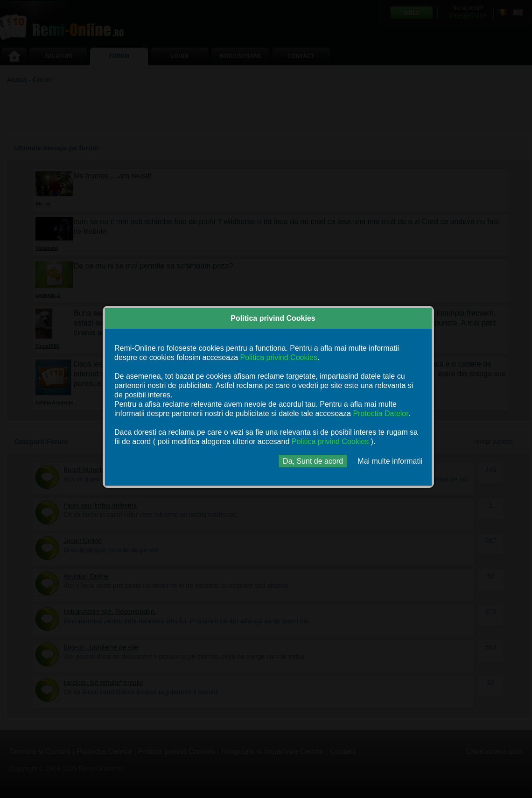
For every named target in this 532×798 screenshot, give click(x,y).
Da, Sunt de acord (313, 461)
